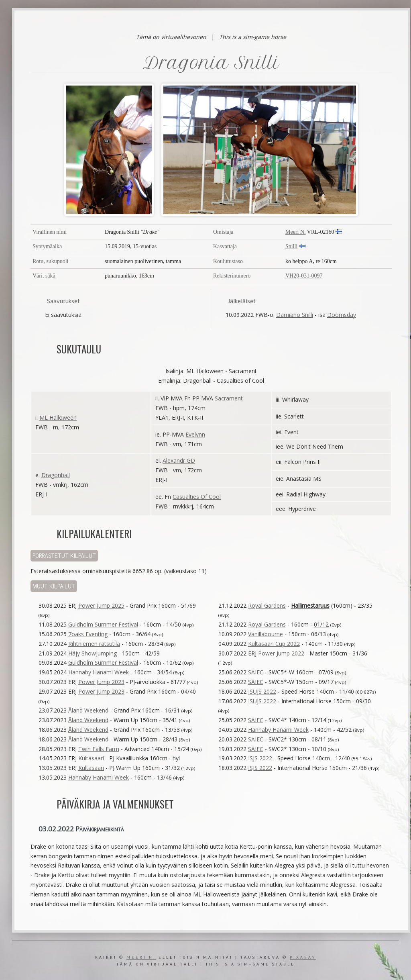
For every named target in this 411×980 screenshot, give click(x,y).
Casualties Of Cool (197, 497)
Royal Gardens (267, 605)
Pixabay (303, 958)
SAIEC (256, 672)
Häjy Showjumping (93, 653)
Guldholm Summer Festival (103, 624)
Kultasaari (91, 758)
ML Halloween (58, 418)
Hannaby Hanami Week (99, 672)
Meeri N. (296, 232)
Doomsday (342, 315)
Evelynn (195, 434)
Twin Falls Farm (99, 749)
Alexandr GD (179, 460)
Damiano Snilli (295, 315)
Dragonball (56, 475)
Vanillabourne (266, 634)
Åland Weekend (88, 710)
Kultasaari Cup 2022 (274, 644)
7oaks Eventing (88, 634)
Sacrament (229, 398)
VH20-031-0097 (304, 276)
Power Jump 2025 (101, 605)
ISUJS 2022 (262, 691)
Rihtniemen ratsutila (94, 644)
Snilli (291, 246)
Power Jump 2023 (101, 682)
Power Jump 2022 (281, 653)
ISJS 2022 (260, 758)
